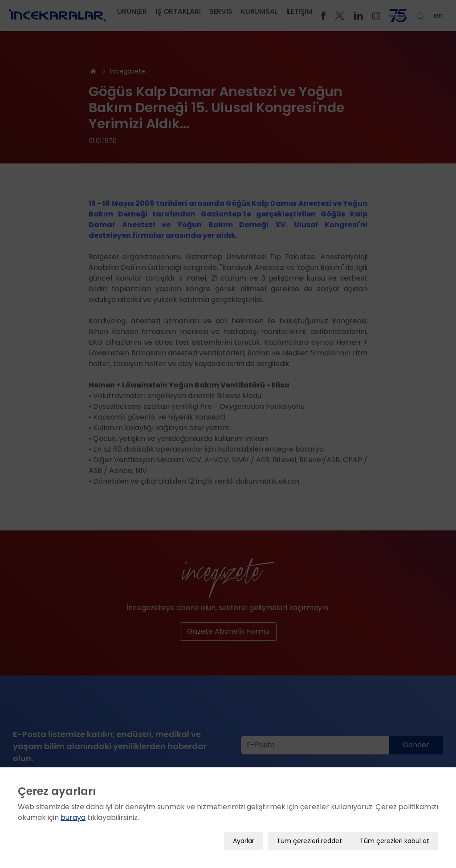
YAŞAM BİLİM (383, 862)
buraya (73, 803)
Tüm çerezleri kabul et (395, 826)
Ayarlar (244, 826)
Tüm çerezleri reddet (309, 826)
